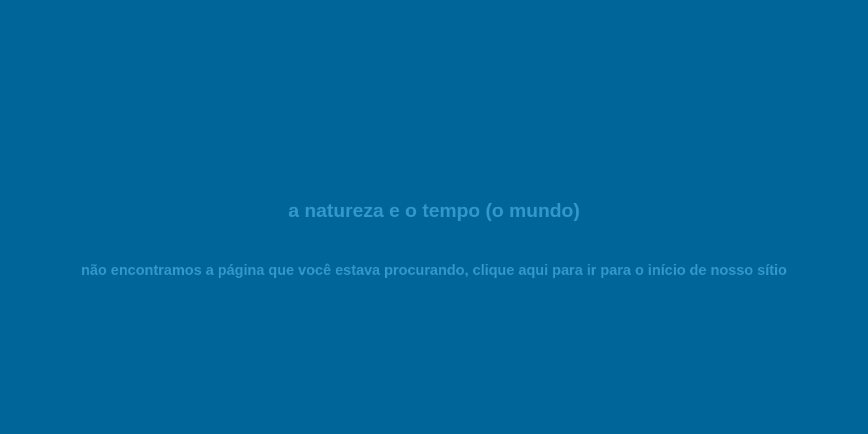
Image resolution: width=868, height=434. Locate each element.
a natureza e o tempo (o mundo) (434, 210)
